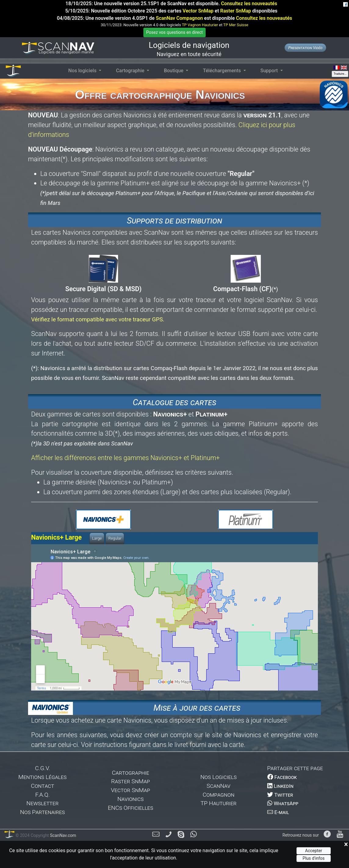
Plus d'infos (314, 858)
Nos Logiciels (219, 777)
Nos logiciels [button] (83, 71)
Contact (42, 786)
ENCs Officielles (130, 808)
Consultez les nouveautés (249, 4)
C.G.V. (43, 768)
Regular (115, 538)
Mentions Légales (42, 777)
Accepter (314, 851)
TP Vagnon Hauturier (200, 25)
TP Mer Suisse (236, 25)
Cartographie (131, 773)
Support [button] (270, 71)
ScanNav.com (62, 835)
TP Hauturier (218, 803)
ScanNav (218, 786)
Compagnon (218, 795)
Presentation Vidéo (305, 48)
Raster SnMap (236, 11)
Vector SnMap (198, 11)
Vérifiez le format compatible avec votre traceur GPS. (98, 320)
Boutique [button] (174, 71)
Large (97, 538)
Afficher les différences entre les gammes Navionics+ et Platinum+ (125, 458)
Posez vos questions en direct (174, 32)
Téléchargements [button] (222, 71)
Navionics (131, 799)
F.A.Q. (43, 795)
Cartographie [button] (131, 71)
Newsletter (43, 803)
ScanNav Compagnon (179, 18)
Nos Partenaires (43, 812)
